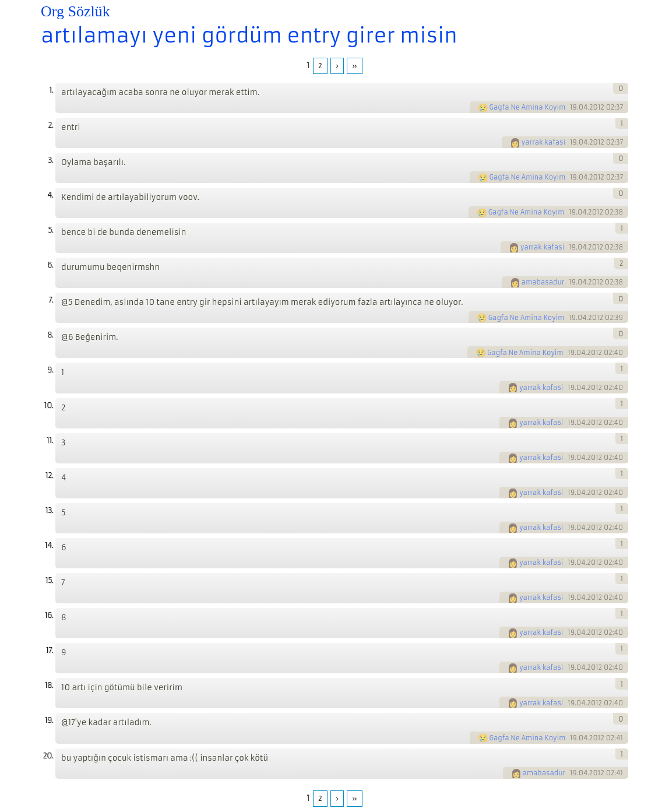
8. (50, 335)
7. (51, 300)
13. (49, 510)
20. (48, 756)
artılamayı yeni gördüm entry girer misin (249, 36)
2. (50, 125)
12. (49, 475)
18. (49, 685)
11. (50, 440)
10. (49, 405)
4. (50, 195)
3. (50, 160)
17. (50, 650)
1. (51, 90)
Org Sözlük (75, 11)
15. (49, 580)
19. (49, 720)
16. (49, 615)
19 (573, 107)
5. (50, 230)
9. (50, 370)
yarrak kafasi (543, 142)
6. (50, 265)
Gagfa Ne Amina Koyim (528, 107)
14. (49, 545)
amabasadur (543, 282)
